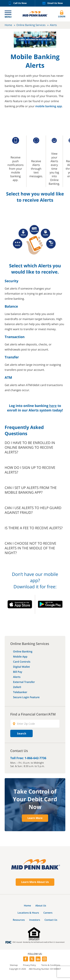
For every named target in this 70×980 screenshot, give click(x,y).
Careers (48, 913)
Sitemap (14, 965)
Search (22, 733)
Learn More (35, 818)
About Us (41, 905)
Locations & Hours (28, 913)
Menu (8, 17)
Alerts (17, 677)
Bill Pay (18, 672)
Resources (19, 920)
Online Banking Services (31, 25)
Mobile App (20, 657)
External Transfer (24, 682)
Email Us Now (52, 3)
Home (8, 25)
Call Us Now (17, 3)
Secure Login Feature (26, 697)
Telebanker (20, 692)
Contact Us (51, 920)
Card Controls (22, 662)
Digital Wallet (21, 667)
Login (62, 14)
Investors (35, 920)
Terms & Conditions (51, 965)
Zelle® (17, 687)
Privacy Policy (30, 965)
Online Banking (23, 652)
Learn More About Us (35, 882)
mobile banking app (49, 106)
